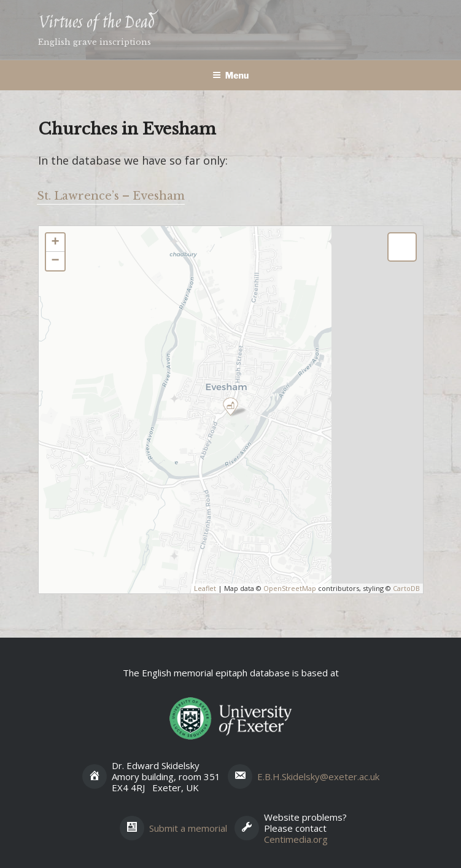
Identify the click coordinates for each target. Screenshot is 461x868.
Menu (231, 75)
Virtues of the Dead (96, 23)
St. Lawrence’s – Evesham (111, 196)
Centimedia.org (296, 839)
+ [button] (55, 243)
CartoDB (406, 588)
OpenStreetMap (290, 588)
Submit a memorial (188, 828)
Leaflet (205, 588)
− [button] (55, 261)
